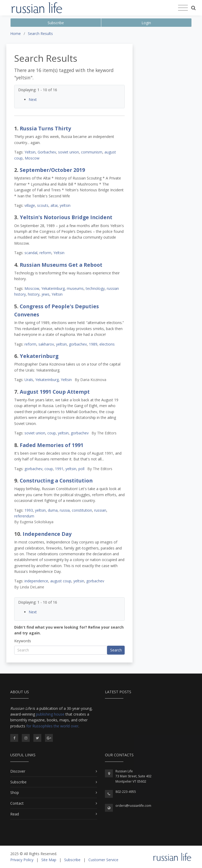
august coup (61, 581)
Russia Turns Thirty (45, 128)
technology (95, 288)
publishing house (50, 714)
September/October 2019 (52, 170)
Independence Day (47, 534)
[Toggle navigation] (183, 8)
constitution (82, 510)
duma (53, 510)
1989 (93, 344)
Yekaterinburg (53, 288)
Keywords (23, 641)
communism (92, 152)
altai (54, 205)
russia (65, 510)
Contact (17, 803)
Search (116, 650)
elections (107, 344)
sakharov (46, 344)
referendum (24, 516)
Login (146, 23)
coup (52, 433)
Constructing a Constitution (56, 481)
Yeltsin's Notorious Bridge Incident (66, 217)
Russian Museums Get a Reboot (61, 265)
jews (46, 294)
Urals (29, 380)
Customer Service (103, 860)
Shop (15, 792)
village (30, 205)
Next (33, 99)
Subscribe (56, 23)
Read (15, 814)
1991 (59, 469)
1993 (29, 510)
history (34, 294)
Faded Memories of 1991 (52, 445)
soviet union (69, 152)
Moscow (32, 158)
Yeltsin (30, 152)
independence (36, 581)
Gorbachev (47, 152)
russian (100, 510)
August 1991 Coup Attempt (55, 392)
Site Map (49, 860)
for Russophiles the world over (52, 726)
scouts (43, 205)
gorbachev (78, 344)
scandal (31, 253)
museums (75, 288)
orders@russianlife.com (133, 806)
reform (45, 253)
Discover (18, 771)
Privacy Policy (22, 860)
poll (81, 469)
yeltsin (65, 205)
